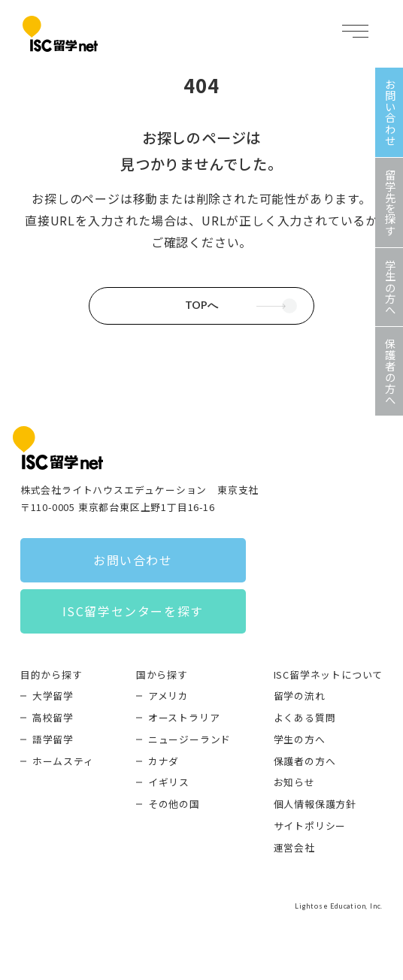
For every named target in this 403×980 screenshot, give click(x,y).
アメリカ (168, 696)
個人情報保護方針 (315, 804)
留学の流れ (300, 696)
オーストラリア (184, 717)
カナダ (164, 761)
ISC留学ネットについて (329, 675)
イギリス (169, 782)
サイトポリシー (310, 826)
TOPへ (201, 305)
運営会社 (294, 847)
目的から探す (52, 675)
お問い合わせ (133, 560)
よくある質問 (305, 717)
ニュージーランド (189, 739)
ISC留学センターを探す (133, 611)
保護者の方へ (305, 761)
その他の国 (174, 804)
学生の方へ (300, 739)
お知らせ (294, 782)
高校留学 (53, 717)
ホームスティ (63, 761)
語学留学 (53, 739)
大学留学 (53, 696)
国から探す (162, 675)
